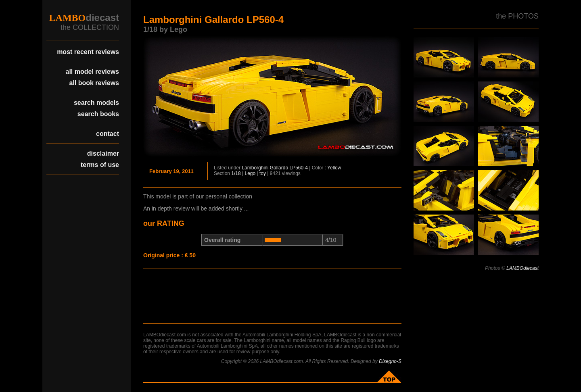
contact (108, 134)
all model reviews (92, 72)
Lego (250, 173)
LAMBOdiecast (522, 268)
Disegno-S (390, 361)
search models (96, 103)
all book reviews (94, 83)
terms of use (100, 165)
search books (98, 114)
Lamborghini (255, 168)
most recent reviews (88, 52)
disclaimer (103, 153)
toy (263, 173)
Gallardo (279, 168)
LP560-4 (298, 168)
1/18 (236, 173)
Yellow (334, 168)
